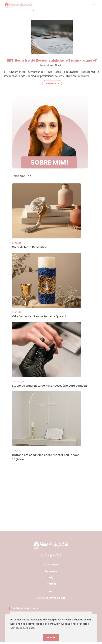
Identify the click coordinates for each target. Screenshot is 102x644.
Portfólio (51, 584)
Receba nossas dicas (24, 608)
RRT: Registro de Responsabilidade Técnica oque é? (52, 60)
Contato (51, 591)
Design (51, 577)
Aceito (51, 637)
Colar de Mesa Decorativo (29, 247)
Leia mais (51, 84)
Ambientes (51, 571)
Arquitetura (46, 65)
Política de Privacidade (51, 598)
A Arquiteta (51, 565)
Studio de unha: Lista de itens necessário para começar (50, 386)
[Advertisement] (49, 489)
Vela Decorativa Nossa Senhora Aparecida (41, 316)
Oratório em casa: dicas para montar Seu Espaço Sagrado (46, 457)
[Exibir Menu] (94, 5)
